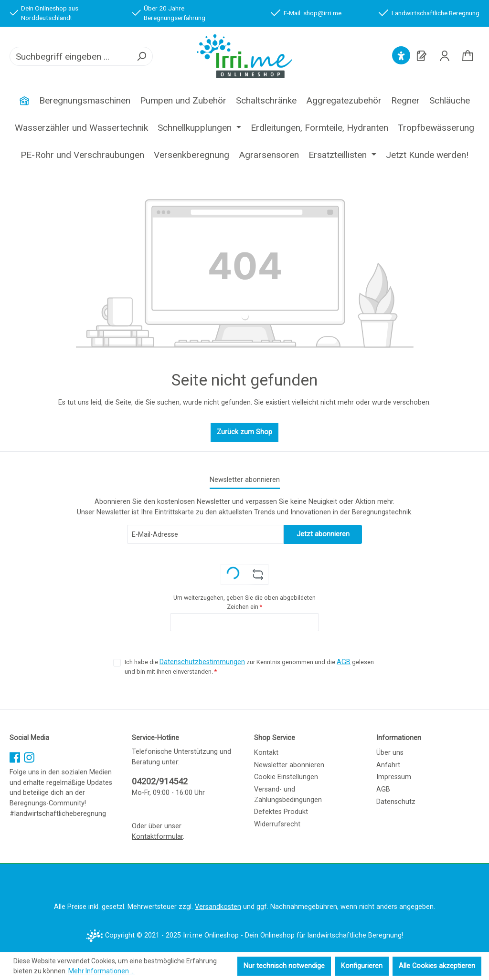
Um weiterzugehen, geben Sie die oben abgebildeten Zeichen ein (244, 602)
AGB (344, 662)
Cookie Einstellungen (286, 777)
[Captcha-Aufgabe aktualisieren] (258, 574)
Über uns (390, 753)
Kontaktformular (157, 837)
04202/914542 (160, 781)
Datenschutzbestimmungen (202, 662)
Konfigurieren (362, 966)
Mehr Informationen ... (101, 971)
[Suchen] (141, 56)
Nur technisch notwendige (284, 966)
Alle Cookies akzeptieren (437, 966)
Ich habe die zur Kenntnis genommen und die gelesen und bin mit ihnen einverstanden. (249, 666)
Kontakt (266, 753)
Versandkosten (218, 907)
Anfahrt (388, 765)
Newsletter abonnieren (289, 765)
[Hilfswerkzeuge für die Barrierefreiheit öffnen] (401, 56)
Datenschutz (396, 802)
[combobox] (70, 56)
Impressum (394, 777)
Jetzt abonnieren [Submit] (323, 534)
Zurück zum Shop (244, 432)
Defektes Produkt (281, 812)
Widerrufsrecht (277, 824)
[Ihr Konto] (445, 56)
